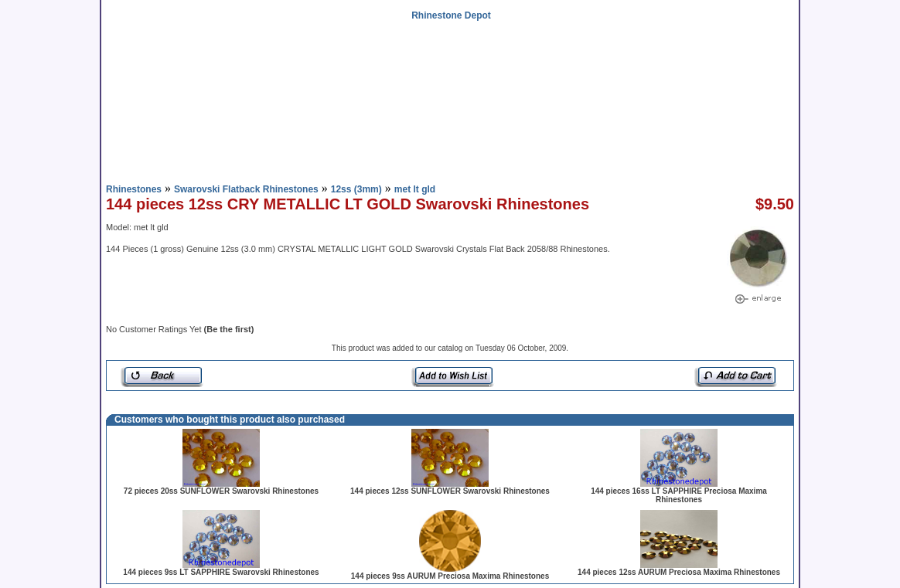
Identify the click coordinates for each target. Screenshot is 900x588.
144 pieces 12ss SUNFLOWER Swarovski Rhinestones (450, 491)
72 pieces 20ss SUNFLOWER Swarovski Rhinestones (221, 491)
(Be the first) (229, 329)
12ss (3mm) (356, 189)
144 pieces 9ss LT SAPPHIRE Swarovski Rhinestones (221, 572)
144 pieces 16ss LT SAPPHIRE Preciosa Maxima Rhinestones (679, 495)
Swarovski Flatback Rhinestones (246, 189)
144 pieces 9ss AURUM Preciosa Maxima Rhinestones (450, 576)
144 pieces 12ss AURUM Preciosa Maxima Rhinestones (679, 572)
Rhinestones (134, 189)
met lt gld (415, 189)
